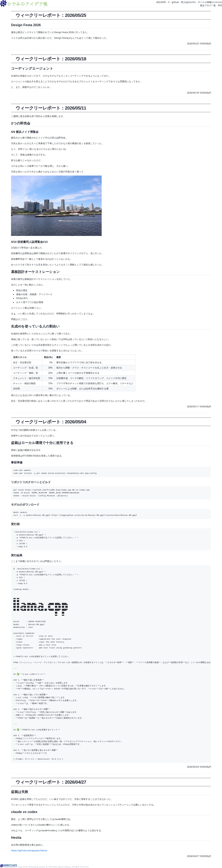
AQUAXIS (161, 2)
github (175, 2)
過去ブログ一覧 (208, 5)
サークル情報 (205, 2)
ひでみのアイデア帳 (27, 4)
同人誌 (184, 2)
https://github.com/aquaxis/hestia (29, 850)
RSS (220, 5)
